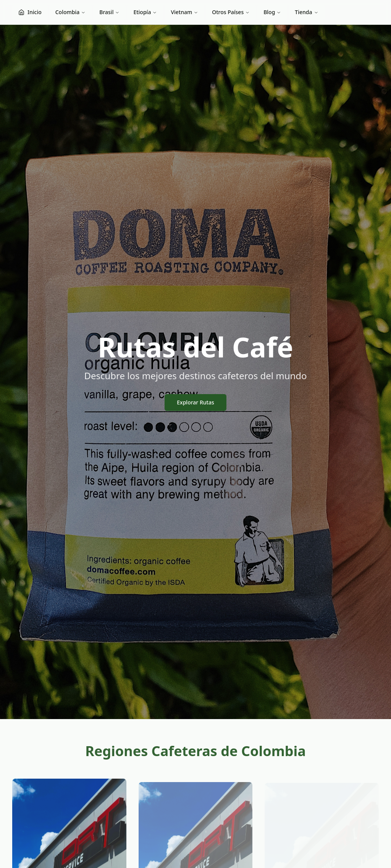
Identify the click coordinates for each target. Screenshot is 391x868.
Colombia (71, 12)
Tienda (306, 12)
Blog (272, 12)
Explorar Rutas (195, 402)
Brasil (109, 12)
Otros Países (231, 12)
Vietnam (184, 12)
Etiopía (145, 12)
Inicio (30, 12)
